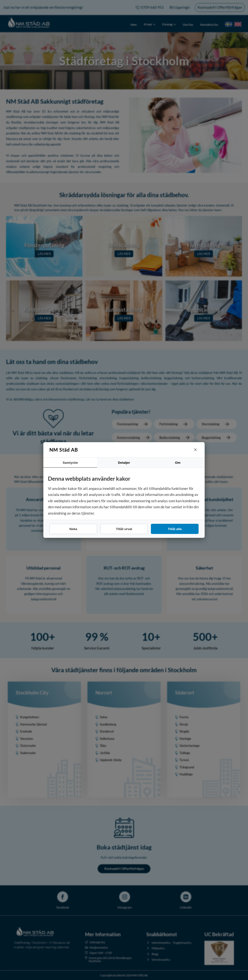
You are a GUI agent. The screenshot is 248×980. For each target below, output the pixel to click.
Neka (73, 529)
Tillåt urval (124, 529)
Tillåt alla (175, 529)
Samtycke (70, 463)
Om (178, 463)
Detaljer (124, 463)
